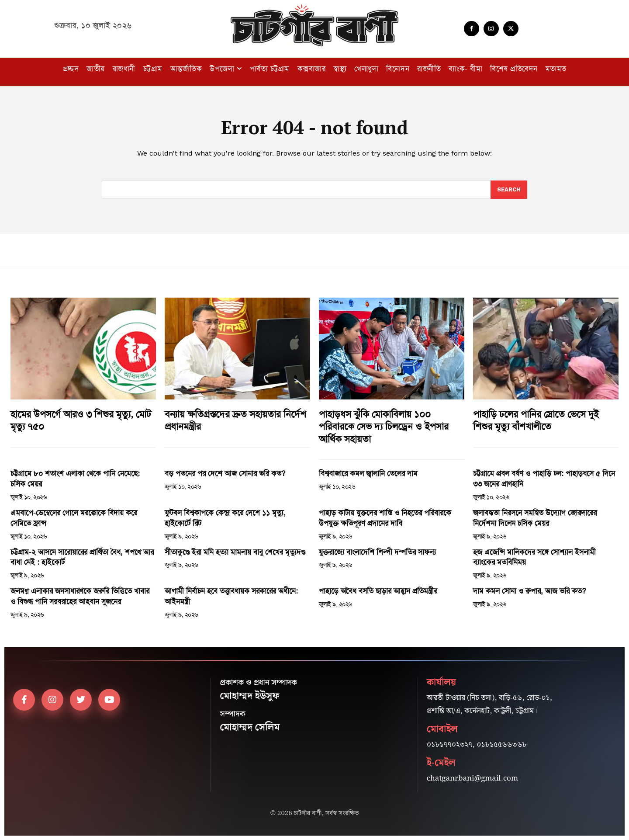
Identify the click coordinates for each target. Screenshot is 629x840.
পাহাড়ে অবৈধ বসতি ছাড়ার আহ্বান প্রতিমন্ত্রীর (378, 591)
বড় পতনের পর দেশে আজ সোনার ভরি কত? (225, 473)
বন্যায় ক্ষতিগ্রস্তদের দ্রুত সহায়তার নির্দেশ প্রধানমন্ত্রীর (235, 421)
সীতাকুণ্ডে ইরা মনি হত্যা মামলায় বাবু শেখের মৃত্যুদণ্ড (235, 552)
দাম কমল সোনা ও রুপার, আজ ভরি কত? (529, 591)
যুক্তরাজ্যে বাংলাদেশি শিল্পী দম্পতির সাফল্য (377, 552)
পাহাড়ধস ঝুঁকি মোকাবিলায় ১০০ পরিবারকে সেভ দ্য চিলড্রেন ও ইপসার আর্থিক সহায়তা (384, 427)
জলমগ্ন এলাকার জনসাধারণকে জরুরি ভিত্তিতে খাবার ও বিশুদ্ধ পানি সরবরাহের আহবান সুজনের (80, 596)
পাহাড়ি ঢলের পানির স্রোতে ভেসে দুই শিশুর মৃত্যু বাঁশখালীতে (536, 421)
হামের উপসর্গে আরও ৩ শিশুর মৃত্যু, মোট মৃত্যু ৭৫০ (81, 421)
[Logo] (314, 25)
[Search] (509, 190)
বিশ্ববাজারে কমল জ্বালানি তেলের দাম (369, 473)
